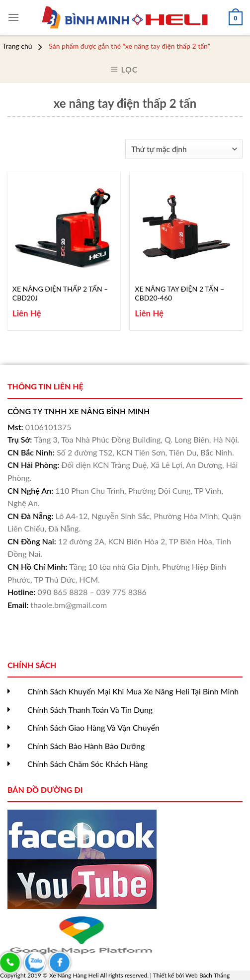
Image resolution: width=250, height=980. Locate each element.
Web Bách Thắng (208, 975)
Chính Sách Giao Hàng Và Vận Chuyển (93, 727)
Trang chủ (17, 46)
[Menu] (13, 17)
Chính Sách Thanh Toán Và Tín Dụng (90, 710)
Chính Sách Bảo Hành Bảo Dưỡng (86, 746)
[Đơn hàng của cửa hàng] (184, 149)
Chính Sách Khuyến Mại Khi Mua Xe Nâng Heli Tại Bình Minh (133, 691)
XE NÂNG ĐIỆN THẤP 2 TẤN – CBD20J (60, 293)
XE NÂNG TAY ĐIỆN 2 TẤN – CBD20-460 (179, 293)
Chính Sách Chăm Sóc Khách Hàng (87, 764)
